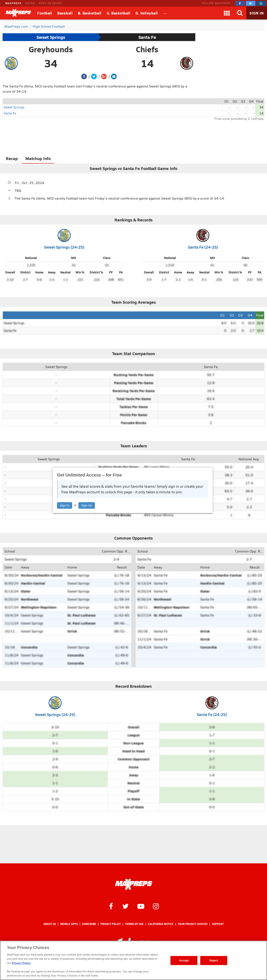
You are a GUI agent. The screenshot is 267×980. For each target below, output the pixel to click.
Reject (214, 960)
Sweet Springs (51, 37)
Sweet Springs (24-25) (64, 247)
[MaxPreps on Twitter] (251, 3)
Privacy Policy (111, 924)
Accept (184, 960)
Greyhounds (51, 49)
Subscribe (89, 924)
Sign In (65, 505)
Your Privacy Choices (193, 924)
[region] (133, 960)
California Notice (161, 924)
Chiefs (147, 49)
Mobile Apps (69, 924)
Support (218, 924)
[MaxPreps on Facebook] (240, 3)
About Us (50, 924)
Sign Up (87, 505)
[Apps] (227, 13)
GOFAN (30, 3)
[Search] (240, 13)
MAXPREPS (13, 3)
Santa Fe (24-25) (203, 247)
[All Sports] (165, 13)
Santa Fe (147, 37)
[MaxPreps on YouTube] (141, 906)
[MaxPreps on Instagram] (261, 3)
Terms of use (134, 924)
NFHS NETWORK (50, 3)
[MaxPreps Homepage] (134, 884)
